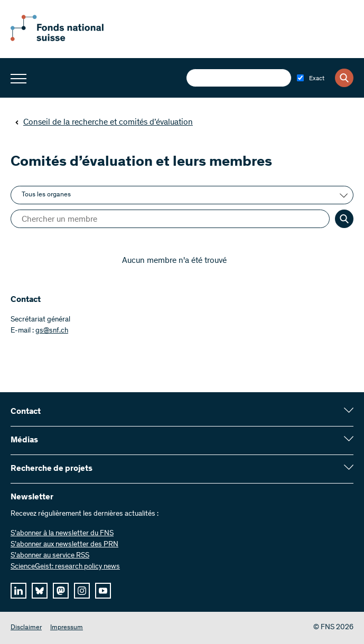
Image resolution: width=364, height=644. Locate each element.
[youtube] (103, 591)
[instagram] (82, 591)
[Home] (69, 39)
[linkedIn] (18, 591)
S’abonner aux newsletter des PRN (64, 545)
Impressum (67, 628)
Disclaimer (26, 628)
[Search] (344, 78)
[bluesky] (40, 591)
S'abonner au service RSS (50, 556)
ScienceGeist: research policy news (65, 567)
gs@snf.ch (52, 331)
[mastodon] (61, 591)
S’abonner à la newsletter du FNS (62, 534)
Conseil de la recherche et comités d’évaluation (104, 122)
